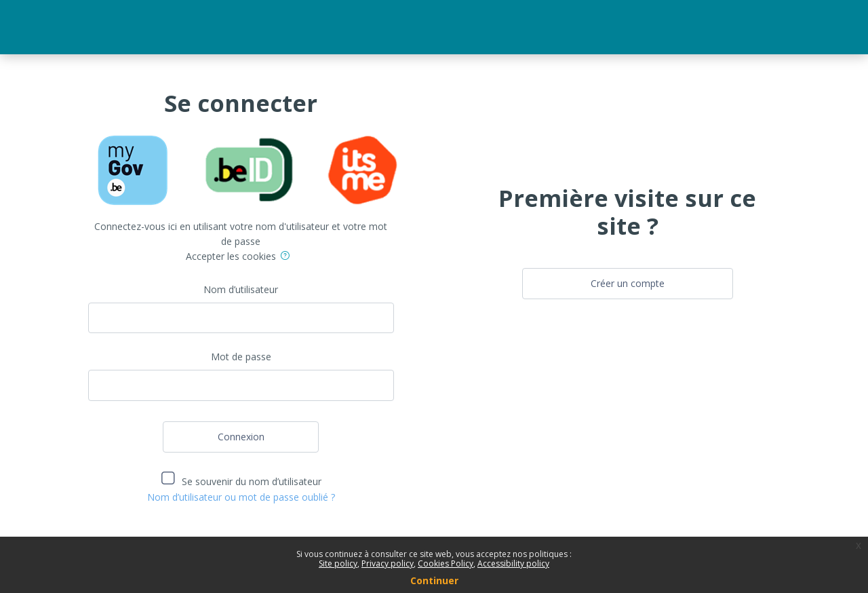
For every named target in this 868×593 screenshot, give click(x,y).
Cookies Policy (446, 563)
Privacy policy (388, 563)
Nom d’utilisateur (241, 289)
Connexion (241, 437)
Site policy (338, 563)
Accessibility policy (513, 563)
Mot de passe (241, 357)
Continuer (434, 580)
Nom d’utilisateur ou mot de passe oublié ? (241, 497)
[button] (288, 257)
